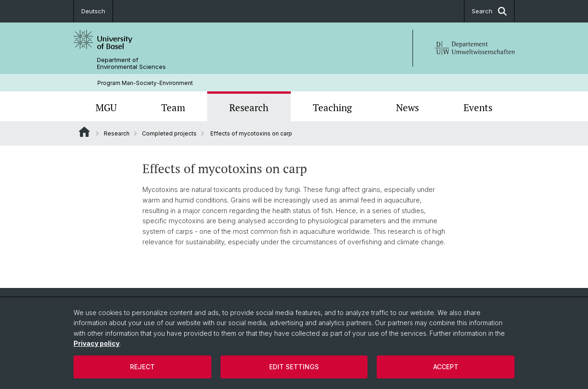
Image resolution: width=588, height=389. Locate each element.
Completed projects (169, 133)
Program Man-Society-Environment (145, 83)
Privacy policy (96, 343)
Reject (142, 367)
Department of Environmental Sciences (131, 63)
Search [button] (489, 11)
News (407, 107)
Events (478, 107)
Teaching (332, 107)
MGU (106, 107)
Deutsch (93, 11)
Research (249, 107)
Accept (446, 367)
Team (173, 107)
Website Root (84, 132)
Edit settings (294, 367)
